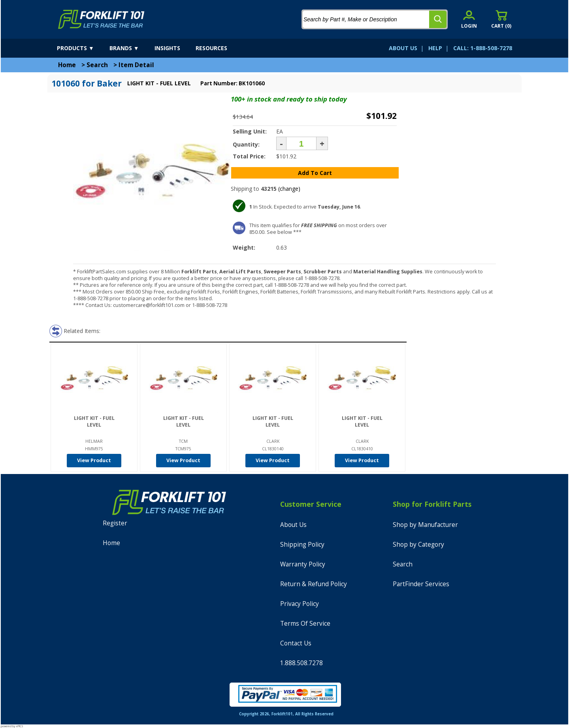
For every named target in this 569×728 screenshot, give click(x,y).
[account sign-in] (469, 19)
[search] (438, 19)
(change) (289, 189)
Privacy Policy (300, 604)
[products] (82, 48)
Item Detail (136, 65)
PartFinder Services (421, 584)
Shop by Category (418, 545)
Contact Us (296, 643)
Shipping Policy (302, 545)
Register (115, 523)
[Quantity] (301, 143)
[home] (101, 19)
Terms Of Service (305, 624)
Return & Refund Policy (314, 584)
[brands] (131, 48)
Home (67, 65)
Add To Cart (315, 173)
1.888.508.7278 (301, 663)
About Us (293, 525)
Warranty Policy (303, 564)
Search (97, 65)
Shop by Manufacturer (425, 525)
